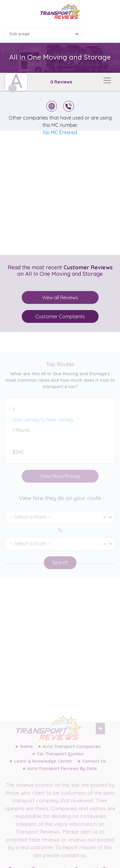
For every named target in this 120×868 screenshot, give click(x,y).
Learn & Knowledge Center (43, 766)
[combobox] (43, 34)
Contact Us (94, 766)
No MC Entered (60, 132)
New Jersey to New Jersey (43, 425)
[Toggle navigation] (107, 80)
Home (26, 752)
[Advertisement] (60, 193)
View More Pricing (60, 481)
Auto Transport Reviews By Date (62, 774)
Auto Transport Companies (72, 752)
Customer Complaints (60, 316)
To (60, 535)
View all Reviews (60, 297)
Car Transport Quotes (60, 759)
